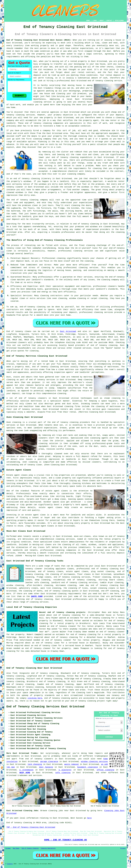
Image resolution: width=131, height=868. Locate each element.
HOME (88, 21)
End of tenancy (15, 331)
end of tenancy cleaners (39, 759)
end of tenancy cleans (51, 571)
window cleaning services (94, 762)
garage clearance (49, 762)
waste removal (72, 764)
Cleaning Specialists (48, 848)
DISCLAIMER (119, 21)
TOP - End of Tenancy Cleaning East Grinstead (31, 827)
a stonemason (26, 770)
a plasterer (65, 770)
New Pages (16, 848)
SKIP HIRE (25, 773)
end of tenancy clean (31, 465)
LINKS (95, 21)
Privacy (123, 848)
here (89, 818)
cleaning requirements (69, 594)
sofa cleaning (63, 773)
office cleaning (106, 770)
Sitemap (8, 848)
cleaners (22, 342)
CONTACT (109, 21)
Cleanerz (10, 864)
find (15, 673)
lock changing (35, 764)
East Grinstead (68, 331)
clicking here (35, 698)
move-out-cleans (82, 536)
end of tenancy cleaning (104, 345)
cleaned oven (61, 454)
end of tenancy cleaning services (72, 577)
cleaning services (39, 602)
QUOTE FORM (37, 596)
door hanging (46, 767)
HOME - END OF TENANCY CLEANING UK (66, 840)
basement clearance (88, 767)
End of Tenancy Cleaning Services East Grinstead (45, 707)
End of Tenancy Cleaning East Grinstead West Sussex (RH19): (39, 40)
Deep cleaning (85, 380)
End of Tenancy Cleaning (30, 848)
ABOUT (102, 21)
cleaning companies (66, 550)
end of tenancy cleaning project (88, 701)
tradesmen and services (30, 775)
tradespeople (101, 756)
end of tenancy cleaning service (105, 81)
